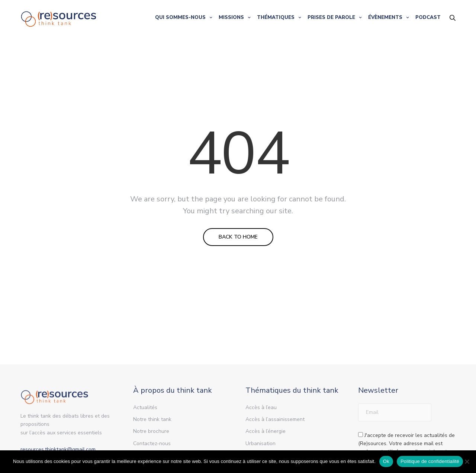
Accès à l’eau (261, 407)
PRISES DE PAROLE (331, 17)
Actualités (145, 407)
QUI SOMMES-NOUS (180, 17)
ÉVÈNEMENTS (385, 17)
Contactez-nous (152, 443)
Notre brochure (151, 431)
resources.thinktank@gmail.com (58, 449)
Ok (386, 461)
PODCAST (428, 17)
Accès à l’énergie (266, 431)
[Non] (467, 461)
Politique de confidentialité (430, 461)
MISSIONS (231, 17)
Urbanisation (260, 443)
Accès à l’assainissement (275, 419)
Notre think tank (152, 419)
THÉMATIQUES (276, 17)
